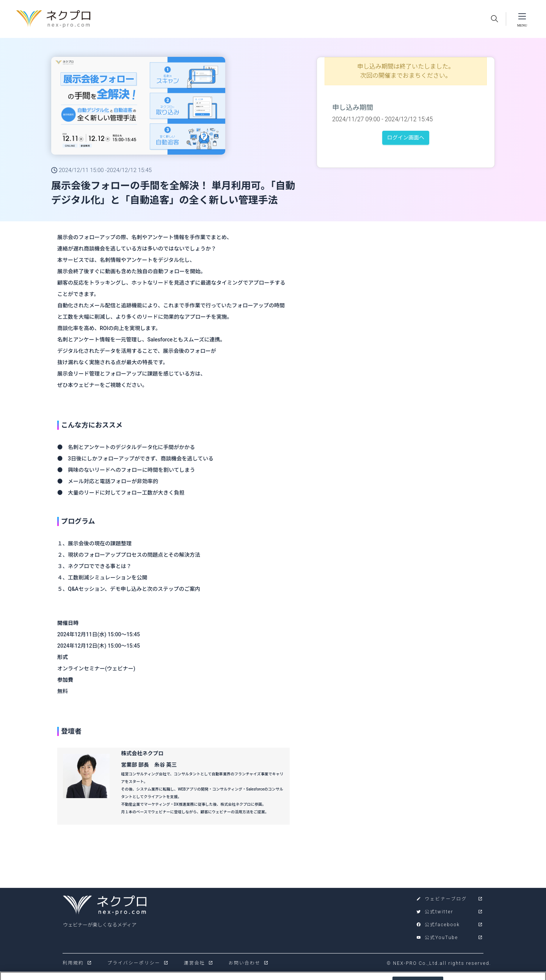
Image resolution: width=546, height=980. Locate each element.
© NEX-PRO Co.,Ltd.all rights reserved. (439, 963)
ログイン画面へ (406, 138)
